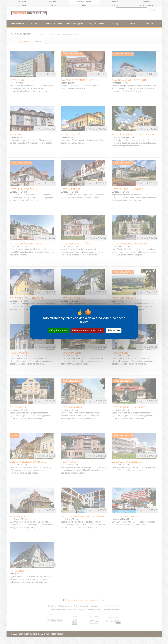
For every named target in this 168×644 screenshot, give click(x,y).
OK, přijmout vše (58, 331)
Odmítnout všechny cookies (88, 331)
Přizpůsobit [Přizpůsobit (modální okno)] (114, 331)
